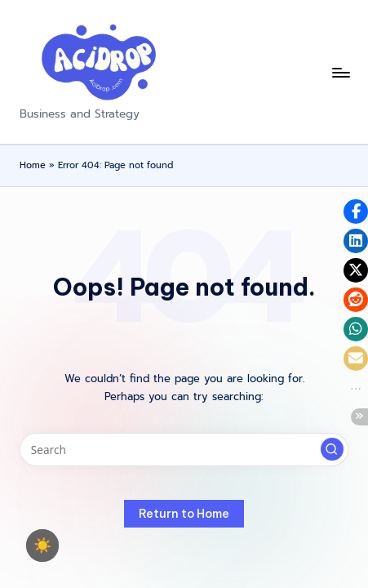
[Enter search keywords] (184, 450)
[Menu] (340, 72)
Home (33, 165)
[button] (332, 449)
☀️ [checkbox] (42, 546)
